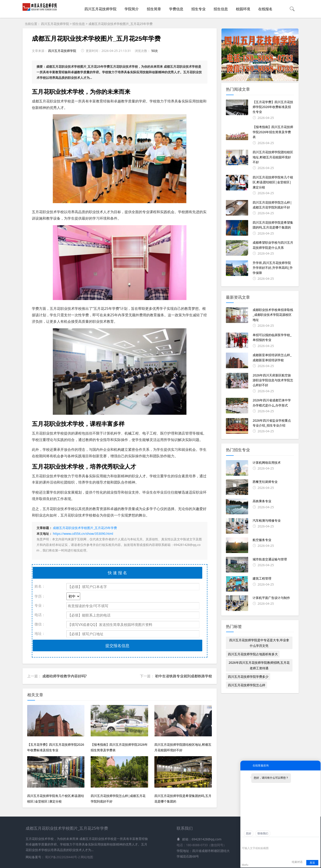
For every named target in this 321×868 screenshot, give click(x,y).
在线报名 (265, 9)
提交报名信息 (117, 645)
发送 (312, 863)
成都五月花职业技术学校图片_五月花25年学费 (121, 24)
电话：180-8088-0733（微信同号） (201, 845)
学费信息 (176, 9)
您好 (249, 833)
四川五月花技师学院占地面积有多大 (253, 654)
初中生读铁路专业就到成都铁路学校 (184, 676)
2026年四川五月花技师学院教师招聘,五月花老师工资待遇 (259, 665)
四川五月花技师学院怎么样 (247, 685)
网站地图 (87, 857)
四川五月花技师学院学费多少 (248, 677)
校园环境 (243, 9)
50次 (155, 51)
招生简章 (154, 9)
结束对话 (297, 862)
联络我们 (263, 833)
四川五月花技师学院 (100, 9)
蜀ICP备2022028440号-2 (63, 857)
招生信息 (221, 9)
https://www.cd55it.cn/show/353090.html (83, 534)
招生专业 (198, 9)
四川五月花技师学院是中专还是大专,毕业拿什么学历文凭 (259, 643)
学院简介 (132, 9)
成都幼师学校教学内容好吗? (64, 676)
